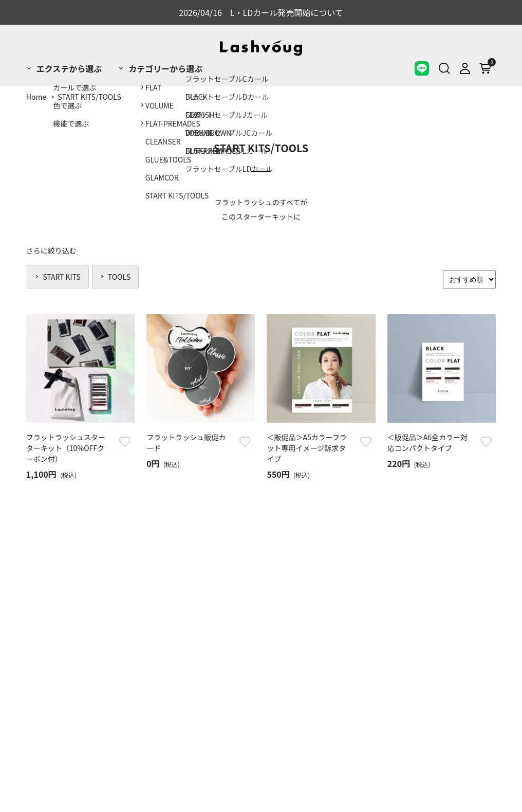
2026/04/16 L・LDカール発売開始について (261, 12)
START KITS (62, 277)
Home (36, 97)
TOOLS (119, 277)
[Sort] (469, 279)
